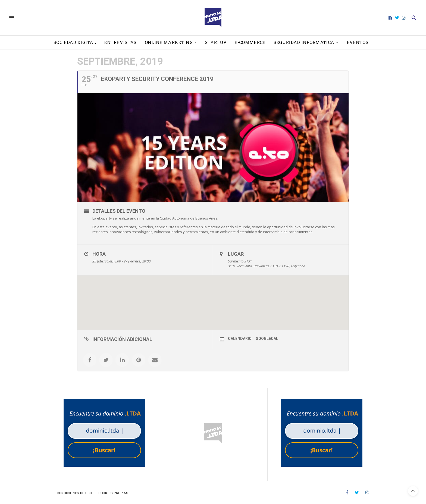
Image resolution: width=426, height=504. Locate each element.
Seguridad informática (304, 42)
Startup (216, 42)
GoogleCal (267, 339)
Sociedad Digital (75, 42)
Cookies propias (113, 493)
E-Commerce (250, 42)
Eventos (358, 42)
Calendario (240, 339)
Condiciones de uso (74, 493)
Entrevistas (120, 42)
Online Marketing (169, 42)
